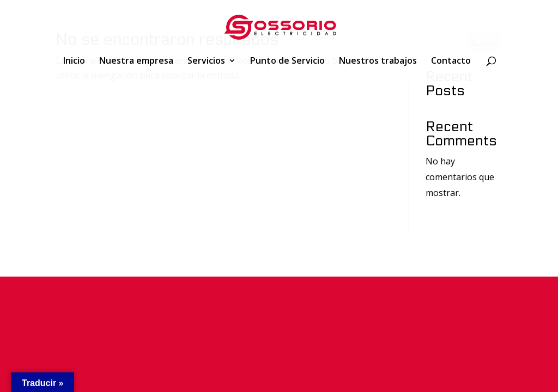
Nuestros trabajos (378, 62)
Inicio (74, 62)
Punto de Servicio (287, 62)
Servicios (206, 62)
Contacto (451, 62)
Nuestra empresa (136, 62)
